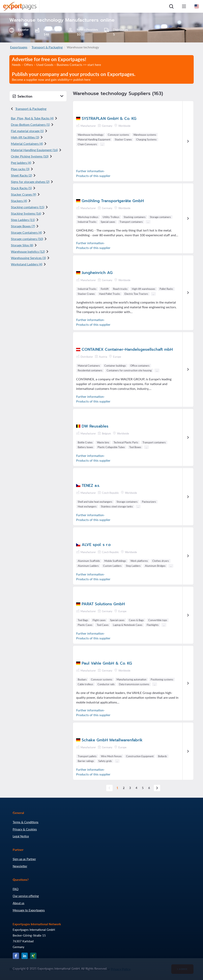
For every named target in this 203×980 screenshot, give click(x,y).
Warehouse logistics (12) (28, 251)
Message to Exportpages (29, 910)
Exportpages (19, 47)
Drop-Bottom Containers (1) (30, 124)
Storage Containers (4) (26, 232)
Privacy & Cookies (25, 829)
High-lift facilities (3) (25, 137)
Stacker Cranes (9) (23, 194)
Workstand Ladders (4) (27, 264)
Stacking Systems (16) (26, 213)
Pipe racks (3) (20, 169)
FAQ (16, 889)
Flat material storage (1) (27, 131)
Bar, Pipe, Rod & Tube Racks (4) (32, 118)
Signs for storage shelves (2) (30, 182)
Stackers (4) (19, 201)
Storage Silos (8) (22, 245)
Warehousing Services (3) (28, 258)
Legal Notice (21, 836)
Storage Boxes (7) (23, 226)
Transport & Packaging (47, 47)
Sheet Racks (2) (21, 175)
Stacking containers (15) (28, 207)
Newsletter (20, 866)
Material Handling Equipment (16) (34, 150)
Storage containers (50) (27, 239)
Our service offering (26, 896)
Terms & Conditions (26, 822)
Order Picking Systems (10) (30, 156)
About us (19, 903)
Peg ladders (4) (21, 163)
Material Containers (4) (27, 144)
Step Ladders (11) (23, 220)
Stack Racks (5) (21, 188)
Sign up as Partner (24, 859)
